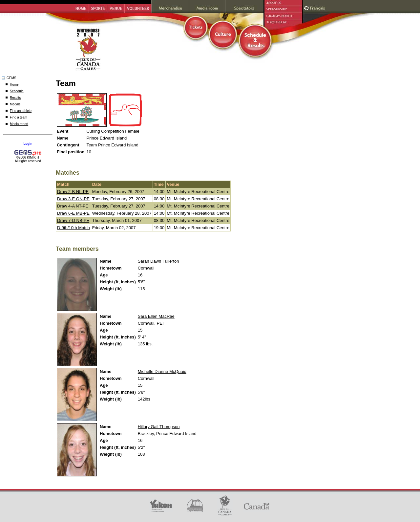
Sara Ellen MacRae (156, 316)
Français (318, 7)
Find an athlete (21, 111)
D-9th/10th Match (73, 228)
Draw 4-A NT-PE (73, 206)
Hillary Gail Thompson (159, 427)
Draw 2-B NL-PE (73, 192)
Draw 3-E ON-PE (73, 199)
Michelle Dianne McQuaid (162, 371)
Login (28, 144)
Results (15, 98)
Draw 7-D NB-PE (73, 220)
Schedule (17, 91)
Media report (19, 124)
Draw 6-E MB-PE (73, 213)
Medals (15, 104)
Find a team (19, 117)
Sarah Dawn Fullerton (158, 261)
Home (14, 85)
